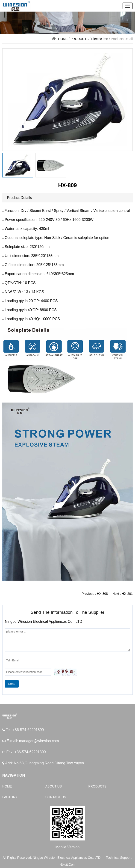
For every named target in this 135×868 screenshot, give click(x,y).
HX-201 (127, 594)
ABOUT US (54, 786)
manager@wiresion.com (39, 741)
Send (12, 684)
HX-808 (102, 594)
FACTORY (10, 797)
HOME (63, 39)
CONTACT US (56, 797)
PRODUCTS (80, 39)
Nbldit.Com (67, 865)
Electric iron (100, 39)
